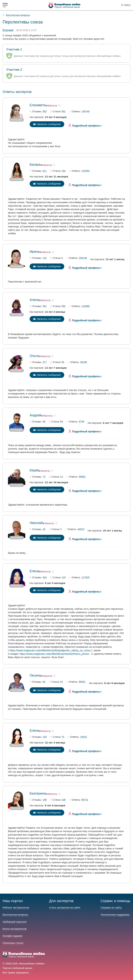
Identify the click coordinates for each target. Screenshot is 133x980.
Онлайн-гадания (12, 936)
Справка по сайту (111, 908)
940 (45, 578)
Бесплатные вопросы (18, 15)
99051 (82, 682)
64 (61, 422)
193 (45, 737)
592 (63, 306)
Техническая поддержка (115, 915)
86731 (85, 800)
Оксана (35, 675)
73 (44, 477)
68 (44, 422)
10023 (84, 737)
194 (63, 171)
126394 (86, 171)
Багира (35, 164)
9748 (81, 422)
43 (44, 529)
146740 (86, 112)
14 (61, 477)
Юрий (34, 470)
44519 (81, 529)
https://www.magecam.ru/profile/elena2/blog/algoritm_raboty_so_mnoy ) (51, 650)
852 (45, 112)
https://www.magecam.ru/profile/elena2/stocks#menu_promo (54, 654)
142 (45, 258)
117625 (86, 578)
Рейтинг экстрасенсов (16, 908)
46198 (84, 362)
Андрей (35, 415)
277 (45, 362)
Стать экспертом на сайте (65, 908)
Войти (127, 5)
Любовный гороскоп (15, 922)
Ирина (34, 251)
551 (45, 306)
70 (63, 737)
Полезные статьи (13, 943)
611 (45, 171)
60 (44, 682)
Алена (34, 300)
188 (45, 800)
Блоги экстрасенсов (15, 929)
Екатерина (38, 793)
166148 (83, 258)
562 (63, 112)
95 (63, 362)
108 (63, 800)
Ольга (34, 356)
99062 (82, 477)
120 (63, 578)
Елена (34, 571)
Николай (36, 523)
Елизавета (38, 105)
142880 (86, 306)
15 (61, 682)
